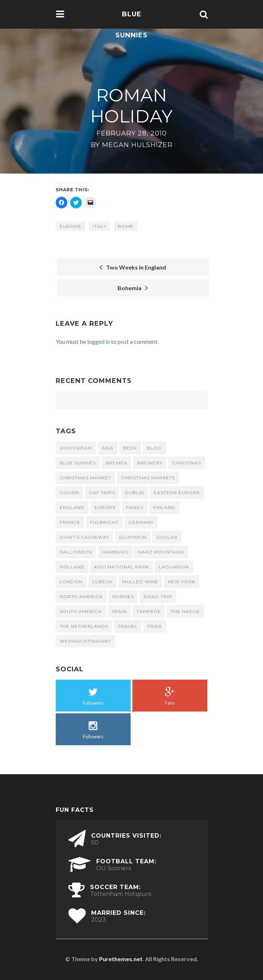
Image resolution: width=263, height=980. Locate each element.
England (72, 507)
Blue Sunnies (131, 25)
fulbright (104, 522)
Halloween (76, 552)
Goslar (167, 537)
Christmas (187, 463)
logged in (99, 341)
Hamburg (115, 552)
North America (81, 597)
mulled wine (140, 582)
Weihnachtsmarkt (85, 641)
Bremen (116, 463)
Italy (100, 226)
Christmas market (85, 478)
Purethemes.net (121, 959)
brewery (150, 463)
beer (130, 448)
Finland (164, 507)
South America (81, 611)
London (71, 582)
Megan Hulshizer (137, 145)
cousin (69, 493)
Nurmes (123, 597)
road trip (158, 597)
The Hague (185, 611)
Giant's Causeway (84, 537)
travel (128, 626)
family (135, 507)
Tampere (149, 611)
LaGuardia (174, 567)
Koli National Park (122, 567)
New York (182, 582)
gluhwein (133, 537)
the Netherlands (84, 626)
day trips (102, 493)
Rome (126, 226)
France (70, 522)
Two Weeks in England (133, 267)
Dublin (134, 493)
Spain (119, 611)
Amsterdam (76, 448)
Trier (155, 626)
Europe (71, 226)
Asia (108, 448)
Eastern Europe (177, 493)
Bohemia (133, 288)
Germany (141, 522)
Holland (72, 567)
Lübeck (102, 582)
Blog (154, 448)
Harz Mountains (161, 552)
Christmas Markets (148, 478)
